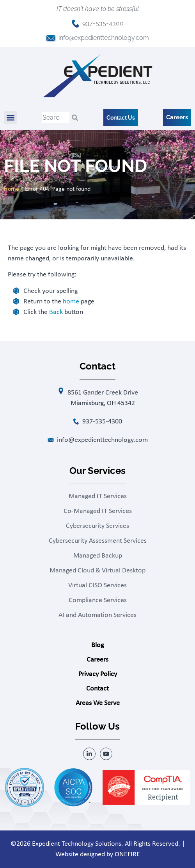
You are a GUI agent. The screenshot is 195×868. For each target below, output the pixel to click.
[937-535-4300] (75, 24)
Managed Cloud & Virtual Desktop (97, 571)
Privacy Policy (98, 674)
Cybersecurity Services (97, 526)
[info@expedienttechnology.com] (51, 38)
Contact (97, 689)
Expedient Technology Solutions (77, 844)
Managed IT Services (98, 496)
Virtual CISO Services (97, 586)
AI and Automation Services (97, 615)
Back (56, 312)
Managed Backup (98, 556)
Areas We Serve (98, 703)
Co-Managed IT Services (98, 511)
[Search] (75, 118)
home (71, 302)
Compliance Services (98, 600)
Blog (97, 645)
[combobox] (56, 118)
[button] (10, 117)
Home (12, 189)
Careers (97, 660)
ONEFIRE (127, 855)
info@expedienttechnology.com (104, 38)
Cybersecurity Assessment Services (98, 541)
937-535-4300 (103, 23)
